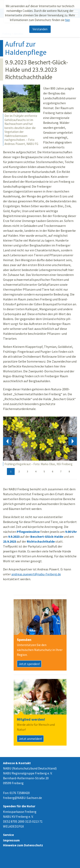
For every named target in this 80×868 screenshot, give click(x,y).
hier (67, 20)
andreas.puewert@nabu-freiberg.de (36, 574)
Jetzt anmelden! (30, 739)
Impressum (11, 840)
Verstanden (40, 29)
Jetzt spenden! (29, 664)
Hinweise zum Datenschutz (23, 845)
